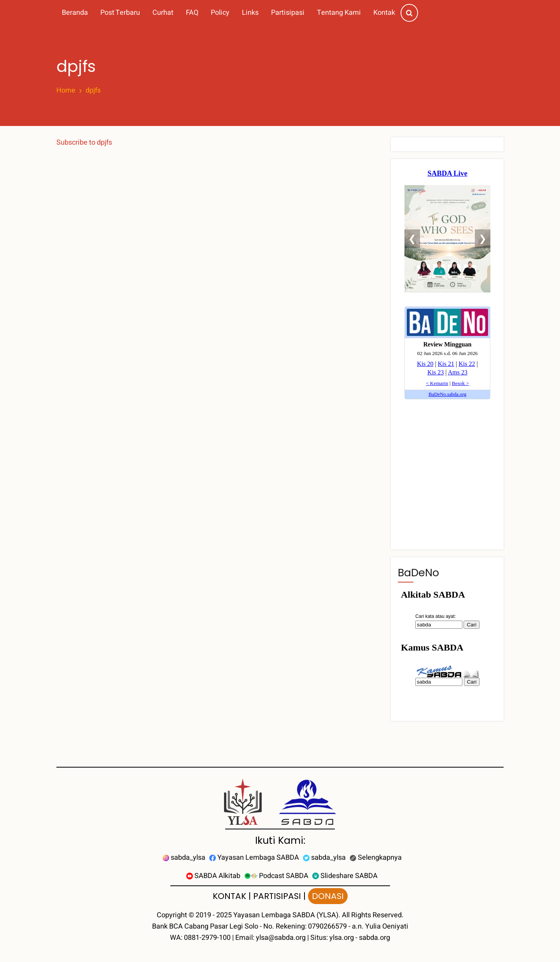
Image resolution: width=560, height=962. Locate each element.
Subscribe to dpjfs (84, 143)
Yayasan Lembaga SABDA (254, 858)
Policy (220, 13)
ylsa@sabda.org (281, 938)
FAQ (192, 13)
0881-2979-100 (207, 938)
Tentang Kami (339, 13)
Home (66, 91)
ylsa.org (342, 938)
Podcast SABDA (276, 876)
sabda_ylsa (184, 858)
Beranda (75, 13)
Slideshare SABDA (345, 876)
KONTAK (229, 896)
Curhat (163, 13)
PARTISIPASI (277, 896)
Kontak (384, 13)
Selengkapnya (376, 858)
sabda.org (374, 938)
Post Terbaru (120, 13)
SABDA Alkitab (213, 876)
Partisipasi (288, 13)
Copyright (172, 915)
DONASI (328, 896)
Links (250, 13)
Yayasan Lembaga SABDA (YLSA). (287, 915)
